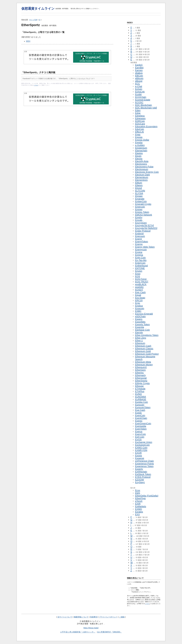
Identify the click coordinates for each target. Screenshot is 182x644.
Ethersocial (141, 378)
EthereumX (141, 367)
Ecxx (138, 490)
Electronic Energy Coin (147, 172)
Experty (139, 469)
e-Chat (139, 86)
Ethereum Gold (143, 351)
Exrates (139, 512)
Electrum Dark (142, 175)
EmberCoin (141, 201)
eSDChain (140, 316)
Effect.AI (139, 132)
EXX (137, 514)
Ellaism (139, 185)
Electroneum (142, 169)
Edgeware (140, 118)
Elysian (139, 196)
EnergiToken (142, 241)
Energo (139, 244)
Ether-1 (139, 340)
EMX (138, 493)
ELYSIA (139, 193)
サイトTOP (33, 20)
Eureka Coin (141, 402)
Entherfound (141, 266)
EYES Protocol (143, 477)
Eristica (139, 306)
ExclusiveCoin (142, 445)
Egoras (139, 137)
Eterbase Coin (142, 330)
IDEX (28, 41)
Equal (138, 295)
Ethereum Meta (143, 362)
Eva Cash (140, 410)
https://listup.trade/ (91, 628)
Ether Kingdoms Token (147, 335)
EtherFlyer (140, 498)
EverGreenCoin (143, 423)
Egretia (139, 143)
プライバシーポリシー (108, 617)
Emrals (139, 220)
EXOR (138, 453)
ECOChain (141, 97)
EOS (138, 276)
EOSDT (139, 290)
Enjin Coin (140, 258)
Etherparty (140, 375)
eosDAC (139, 287)
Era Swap (140, 298)
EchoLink (140, 92)
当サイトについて (65, 617)
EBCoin (139, 76)
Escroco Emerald (144, 314)
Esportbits (140, 322)
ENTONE (140, 268)
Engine (139, 252)
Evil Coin (140, 437)
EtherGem (140, 370)
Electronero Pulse (144, 167)
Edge (138, 113)
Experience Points (144, 464)
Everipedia (141, 426)
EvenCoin (140, 415)
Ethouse (139, 386)
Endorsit (139, 233)
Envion (139, 271)
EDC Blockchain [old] (146, 108)
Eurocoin (140, 405)
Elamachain (141, 151)
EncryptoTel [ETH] (144, 225)
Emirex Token (142, 212)
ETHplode (140, 389)
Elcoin (138, 156)
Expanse (140, 458)
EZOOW (140, 480)
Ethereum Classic (144, 349)
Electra (139, 159)
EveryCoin (140, 434)
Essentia (140, 327)
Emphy (139, 217)
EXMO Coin (141, 448)
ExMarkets (141, 506)
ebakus (139, 73)
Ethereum (140, 343)
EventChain (141, 418)
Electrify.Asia (142, 161)
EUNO (138, 394)
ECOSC (139, 102)
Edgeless (140, 116)
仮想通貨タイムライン (38, 9)
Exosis (139, 456)
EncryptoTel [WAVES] (146, 228)
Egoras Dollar (142, 140)
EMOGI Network (144, 215)
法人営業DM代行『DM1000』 (109, 632)
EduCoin (140, 129)
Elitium (139, 183)
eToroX (139, 501)
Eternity (139, 332)
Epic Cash (140, 292)
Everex (139, 421)
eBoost (139, 81)
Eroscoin (140, 308)
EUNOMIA (141, 397)
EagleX (139, 65)
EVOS (138, 439)
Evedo (138, 413)
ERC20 (139, 300)
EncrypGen (141, 223)
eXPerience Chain (144, 461)
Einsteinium (141, 148)
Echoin (139, 89)
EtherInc (139, 373)
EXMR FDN (141, 450)
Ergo (138, 303)
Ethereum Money (144, 365)
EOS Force (141, 279)
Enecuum (140, 236)
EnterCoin (140, 263)
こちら (36, 85)
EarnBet (139, 68)
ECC (138, 84)
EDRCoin (140, 121)
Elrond (138, 188)
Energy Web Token (145, 247)
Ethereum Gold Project (147, 354)
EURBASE (141, 399)
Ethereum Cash (143, 346)
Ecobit (138, 94)
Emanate (140, 199)
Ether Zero (141, 338)
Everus (139, 431)
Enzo (138, 274)
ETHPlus (140, 391)
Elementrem (141, 180)
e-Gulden (140, 145)
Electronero (141, 164)
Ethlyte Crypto (142, 383)
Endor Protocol (143, 231)
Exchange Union (144, 442)
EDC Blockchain (144, 105)
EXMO (139, 509)
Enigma (139, 255)
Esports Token (142, 324)
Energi (138, 239)
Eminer (139, 209)
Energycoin (141, 250)
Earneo (139, 70)
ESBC (138, 311)
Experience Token (144, 466)
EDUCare (140, 124)
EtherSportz (141, 381)
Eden (138, 110)
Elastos (139, 153)
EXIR (138, 504)
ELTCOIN (140, 191)
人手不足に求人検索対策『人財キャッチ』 (78, 632)
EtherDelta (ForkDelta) (147, 496)
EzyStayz (140, 482)
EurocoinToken (143, 407)
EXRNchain (141, 472)
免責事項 (94, 617)
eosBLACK (141, 284)
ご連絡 (122, 617)
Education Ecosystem (146, 126)
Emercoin (140, 207)
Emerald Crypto (143, 204)
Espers (139, 319)
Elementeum (142, 177)
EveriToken (141, 429)
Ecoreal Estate (143, 100)
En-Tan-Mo (141, 260)
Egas (138, 134)
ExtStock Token (143, 474)
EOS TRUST (142, 282)
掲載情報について (81, 617)
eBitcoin (139, 78)
